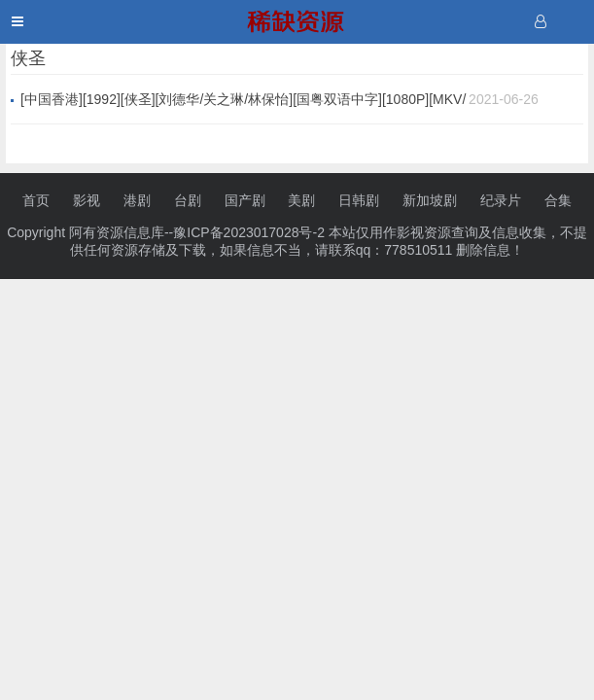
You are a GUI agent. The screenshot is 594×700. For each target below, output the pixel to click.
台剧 (188, 200)
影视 (87, 200)
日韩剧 (359, 200)
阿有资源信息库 (117, 232)
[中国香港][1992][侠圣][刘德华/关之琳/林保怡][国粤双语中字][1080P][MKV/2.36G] (243, 100)
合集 (558, 200)
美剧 (301, 200)
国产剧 (245, 200)
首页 (36, 200)
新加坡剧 (430, 200)
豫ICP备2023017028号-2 (249, 232)
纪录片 (501, 200)
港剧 (137, 200)
